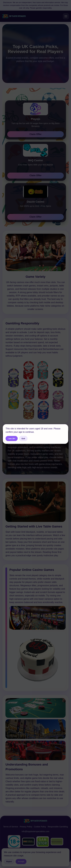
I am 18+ (12, 439)
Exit (23, 439)
